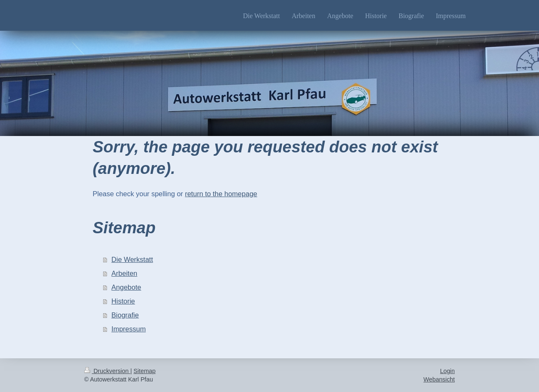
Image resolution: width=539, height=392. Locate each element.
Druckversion (107, 371)
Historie (123, 301)
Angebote (127, 287)
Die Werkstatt (132, 259)
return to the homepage (221, 194)
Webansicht (439, 379)
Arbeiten (124, 273)
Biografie (125, 315)
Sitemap (144, 371)
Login (447, 371)
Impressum (129, 329)
